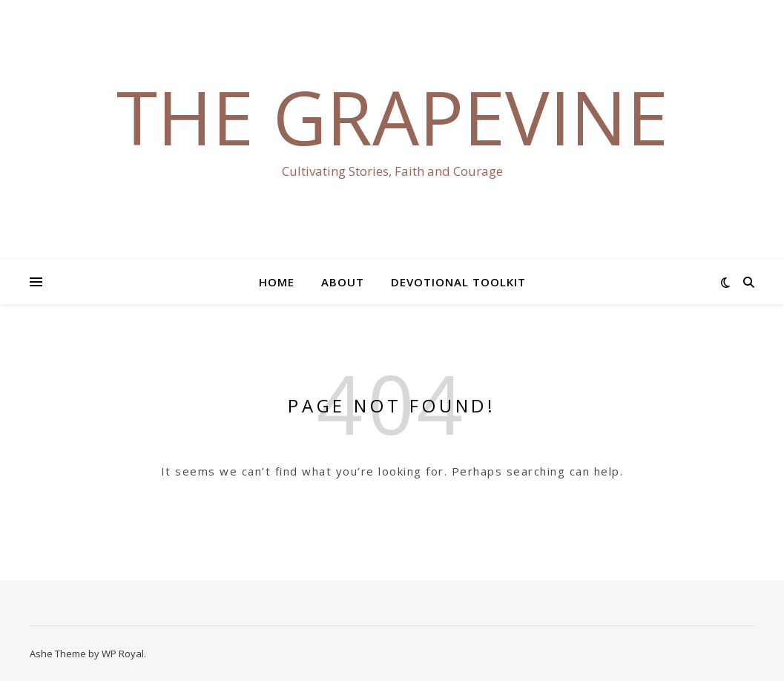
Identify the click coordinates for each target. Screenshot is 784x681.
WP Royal (123, 654)
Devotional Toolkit (458, 282)
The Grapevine (392, 116)
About (343, 282)
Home (277, 282)
